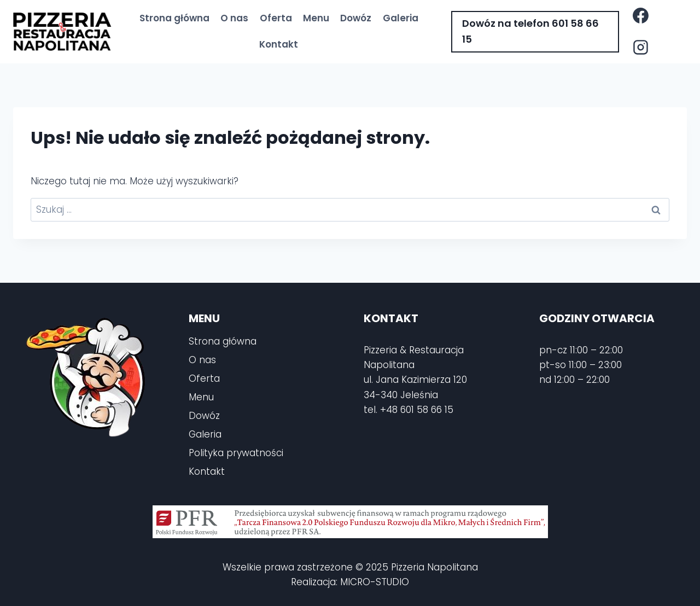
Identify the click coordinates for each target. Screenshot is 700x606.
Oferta (276, 18)
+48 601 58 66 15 (417, 410)
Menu (316, 18)
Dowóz (356, 18)
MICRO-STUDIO (375, 582)
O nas (234, 18)
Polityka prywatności (236, 453)
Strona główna (174, 18)
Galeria (401, 18)
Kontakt (279, 44)
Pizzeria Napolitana (434, 567)
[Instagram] (640, 48)
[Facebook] (640, 16)
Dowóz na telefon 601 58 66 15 (530, 31)
